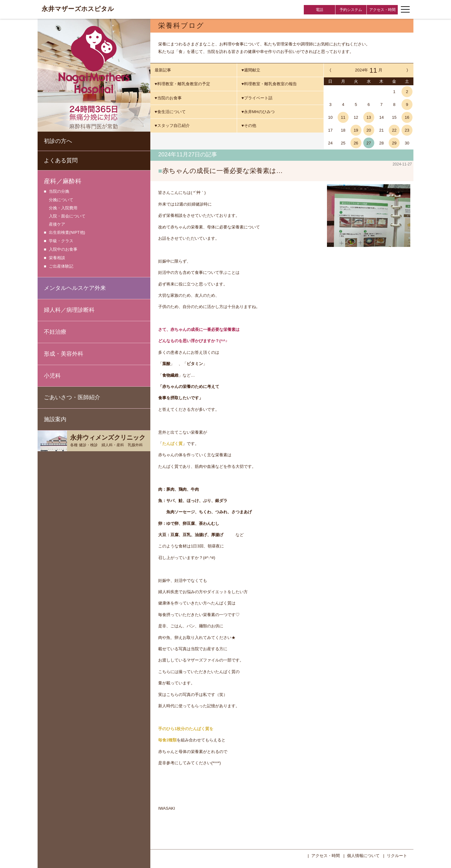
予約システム (351, 10)
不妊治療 (55, 332)
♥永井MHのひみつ (258, 112)
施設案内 (55, 419)
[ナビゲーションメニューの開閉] (405, 9)
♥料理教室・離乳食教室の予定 (182, 84)
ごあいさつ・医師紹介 (72, 397)
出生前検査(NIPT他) (67, 233)
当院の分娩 (59, 192)
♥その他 (249, 125)
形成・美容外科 (64, 354)
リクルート (397, 855)
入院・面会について (67, 216)
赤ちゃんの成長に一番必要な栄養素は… (223, 171)
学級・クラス (61, 241)
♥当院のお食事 (168, 98)
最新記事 (163, 70)
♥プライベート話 (257, 98)
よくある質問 (61, 160)
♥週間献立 (251, 70)
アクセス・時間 (382, 10)
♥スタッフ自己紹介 (172, 125)
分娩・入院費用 (63, 208)
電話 (319, 10)
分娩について (61, 200)
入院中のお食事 (63, 250)
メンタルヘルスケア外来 (75, 288)
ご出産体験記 (61, 267)
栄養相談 (57, 258)
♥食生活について (170, 112)
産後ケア (57, 224)
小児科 (52, 376)
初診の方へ (58, 141)
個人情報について (363, 855)
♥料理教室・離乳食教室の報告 (269, 84)
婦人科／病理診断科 (69, 310)
